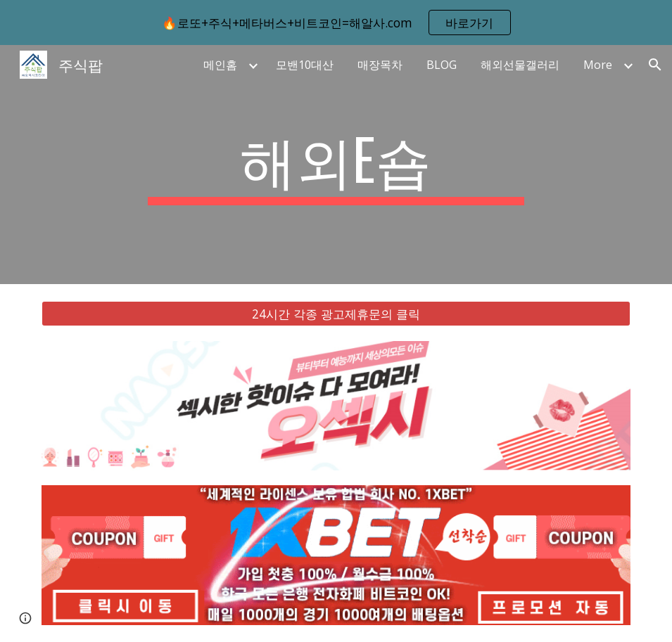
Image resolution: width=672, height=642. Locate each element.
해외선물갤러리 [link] (520, 65)
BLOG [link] (442, 65)
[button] (655, 65)
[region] (336, 23)
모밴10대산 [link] (305, 65)
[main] (336, 165)
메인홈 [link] (220, 65)
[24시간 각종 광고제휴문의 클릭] (336, 314)
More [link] (598, 65)
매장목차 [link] (380, 65)
